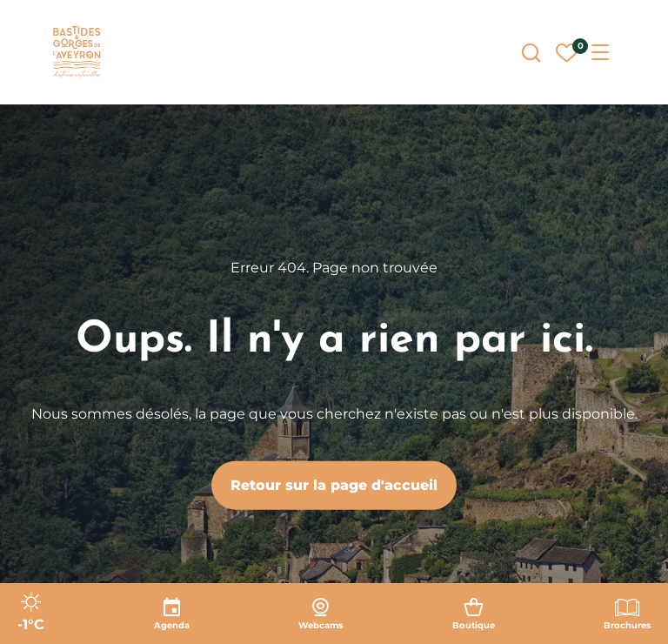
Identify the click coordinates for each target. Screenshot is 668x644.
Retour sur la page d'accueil (334, 485)
